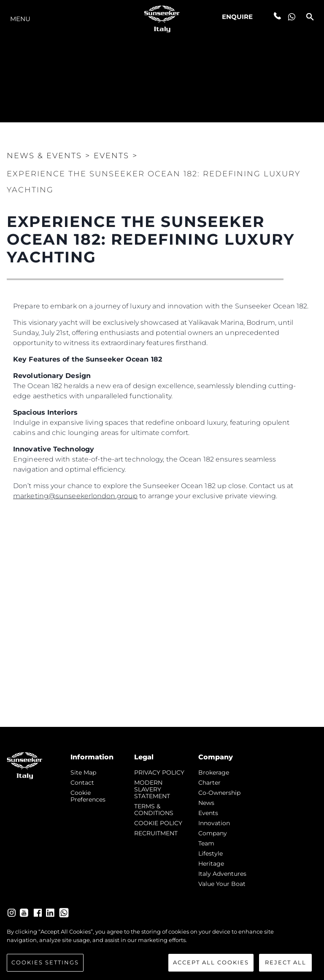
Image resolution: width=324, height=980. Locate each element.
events (208, 813)
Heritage (211, 864)
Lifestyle (211, 853)
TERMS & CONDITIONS (154, 810)
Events (111, 156)
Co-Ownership (219, 793)
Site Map (83, 772)
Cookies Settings (45, 964)
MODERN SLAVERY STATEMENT (152, 789)
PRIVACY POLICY (159, 772)
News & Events (44, 156)
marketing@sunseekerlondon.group (75, 496)
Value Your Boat (222, 884)
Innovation (214, 823)
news (206, 803)
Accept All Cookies (211, 964)
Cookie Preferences (88, 796)
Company (213, 833)
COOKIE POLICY (158, 823)
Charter (209, 783)
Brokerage (214, 772)
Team (206, 843)
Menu (20, 19)
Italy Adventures (222, 874)
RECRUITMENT (156, 833)
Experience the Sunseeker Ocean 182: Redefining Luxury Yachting (154, 182)
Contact (82, 783)
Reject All (286, 964)
